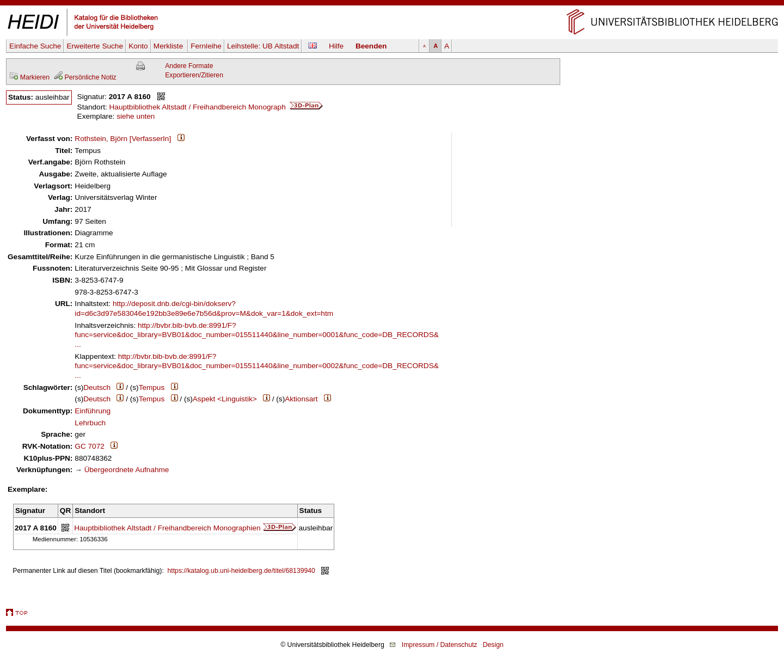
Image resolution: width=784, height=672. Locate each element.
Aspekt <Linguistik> (225, 399)
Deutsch (97, 387)
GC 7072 (89, 446)
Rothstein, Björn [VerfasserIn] (123, 139)
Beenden (371, 46)
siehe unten (136, 116)
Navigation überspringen (392, 5)
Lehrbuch (90, 423)
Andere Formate (189, 66)
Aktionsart (301, 399)
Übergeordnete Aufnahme (127, 470)
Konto (138, 46)
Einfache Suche (35, 46)
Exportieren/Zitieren (194, 75)
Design (493, 645)
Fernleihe (206, 46)
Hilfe (336, 46)
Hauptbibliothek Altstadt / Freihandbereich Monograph (216, 107)
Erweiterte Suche (95, 46)
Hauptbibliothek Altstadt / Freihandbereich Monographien (167, 528)
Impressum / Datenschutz (440, 645)
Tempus (152, 387)
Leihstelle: (263, 46)
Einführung (93, 411)
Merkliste (169, 46)
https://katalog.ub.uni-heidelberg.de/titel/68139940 (241, 571)
